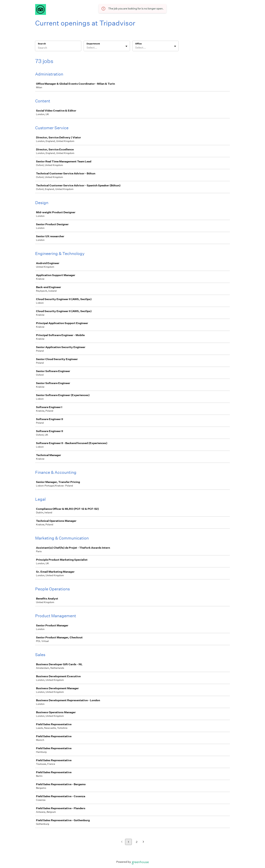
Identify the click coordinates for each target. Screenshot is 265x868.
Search (42, 44)
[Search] (58, 48)
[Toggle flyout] (126, 46)
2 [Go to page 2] (137, 842)
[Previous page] (122, 842)
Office (138, 44)
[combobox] (87, 48)
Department (93, 44)
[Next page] (143, 842)
